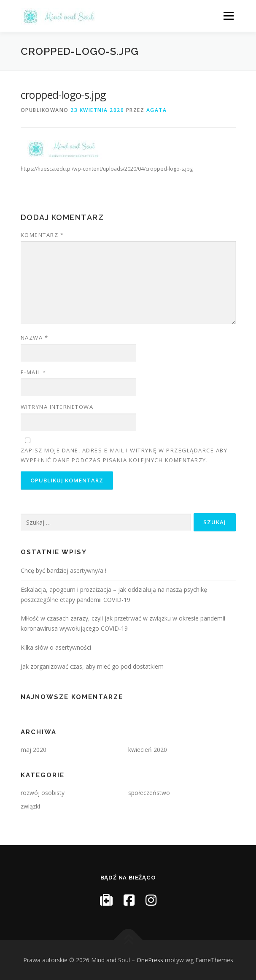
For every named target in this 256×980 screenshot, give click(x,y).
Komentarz (42, 235)
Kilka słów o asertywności (56, 647)
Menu (228, 16)
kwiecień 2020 (148, 750)
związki (30, 806)
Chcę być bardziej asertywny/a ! (63, 570)
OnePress (150, 960)
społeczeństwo (149, 793)
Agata (157, 110)
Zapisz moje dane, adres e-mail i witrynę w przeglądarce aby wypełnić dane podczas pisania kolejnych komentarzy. (124, 455)
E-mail (34, 372)
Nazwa (35, 338)
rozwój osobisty (43, 793)
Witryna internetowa (57, 407)
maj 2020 (34, 750)
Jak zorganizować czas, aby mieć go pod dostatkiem (92, 666)
